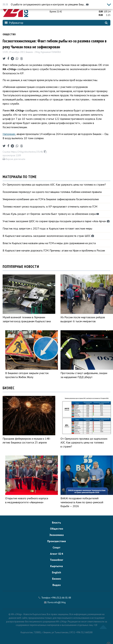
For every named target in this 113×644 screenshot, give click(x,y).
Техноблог (56, 560)
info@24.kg (60, 602)
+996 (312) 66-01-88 (61, 598)
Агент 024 (56, 554)
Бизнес (57, 579)
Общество (9, 34)
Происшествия (56, 541)
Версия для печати (14, 159)
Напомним (9, 134)
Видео (57, 585)
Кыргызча (56, 566)
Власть (56, 522)
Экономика (56, 535)
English (56, 572)
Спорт (57, 547)
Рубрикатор (14, 23)
